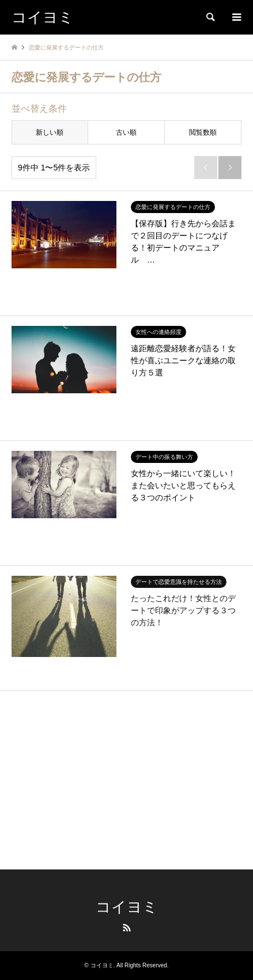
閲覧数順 (203, 132)
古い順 (126, 132)
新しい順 (50, 132)
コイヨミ (127, 907)
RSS (127, 928)
